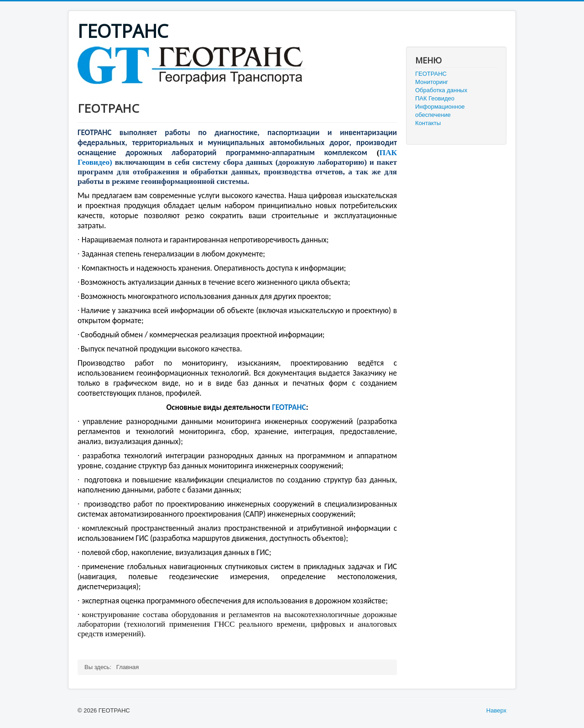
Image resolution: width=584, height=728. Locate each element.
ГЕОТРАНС (431, 74)
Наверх (496, 710)
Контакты (428, 123)
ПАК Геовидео (435, 98)
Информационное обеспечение (440, 111)
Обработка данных (441, 90)
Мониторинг (432, 82)
